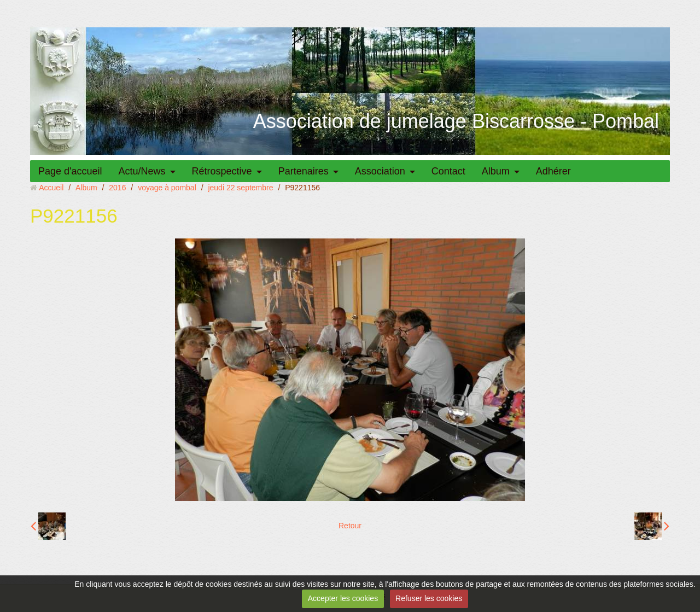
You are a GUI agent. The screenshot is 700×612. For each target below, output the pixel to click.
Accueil (51, 188)
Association (380, 171)
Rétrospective (222, 171)
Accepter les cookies (343, 598)
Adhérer (553, 171)
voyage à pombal (167, 188)
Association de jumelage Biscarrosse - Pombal (456, 121)
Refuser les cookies (429, 598)
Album (496, 171)
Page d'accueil (70, 171)
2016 (117, 188)
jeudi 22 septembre (240, 188)
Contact (448, 171)
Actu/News (142, 171)
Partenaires (304, 171)
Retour (350, 526)
